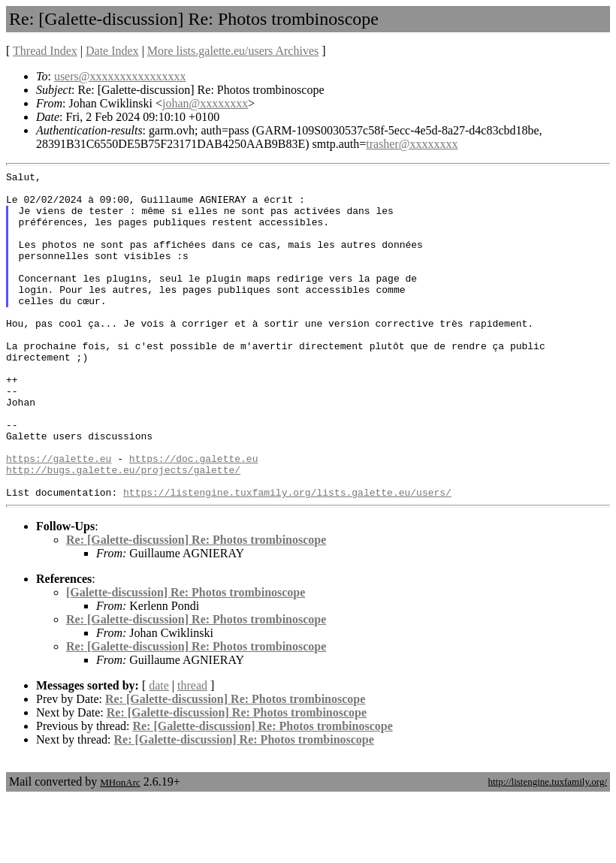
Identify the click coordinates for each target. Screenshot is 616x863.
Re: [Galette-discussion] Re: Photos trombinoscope (196, 605)
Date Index (112, 51)
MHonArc (120, 848)
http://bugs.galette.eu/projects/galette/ (123, 530)
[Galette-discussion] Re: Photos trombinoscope (186, 658)
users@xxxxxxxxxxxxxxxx (120, 76)
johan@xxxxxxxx (205, 103)
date (159, 751)
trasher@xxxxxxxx (412, 144)
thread (192, 751)
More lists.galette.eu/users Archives (233, 51)
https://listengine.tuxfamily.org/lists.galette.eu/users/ (287, 557)
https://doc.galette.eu (194, 517)
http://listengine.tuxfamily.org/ (547, 847)
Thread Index (45, 51)
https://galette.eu (59, 517)
